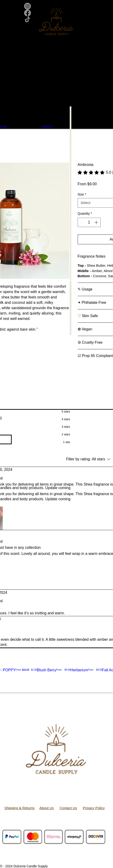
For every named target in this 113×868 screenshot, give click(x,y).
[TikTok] (56, 20)
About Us (47, 808)
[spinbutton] (89, 222)
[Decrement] (82, 222)
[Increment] (97, 222)
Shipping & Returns (20, 808)
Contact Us (68, 808)
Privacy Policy (94, 808)
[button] (56, 78)
